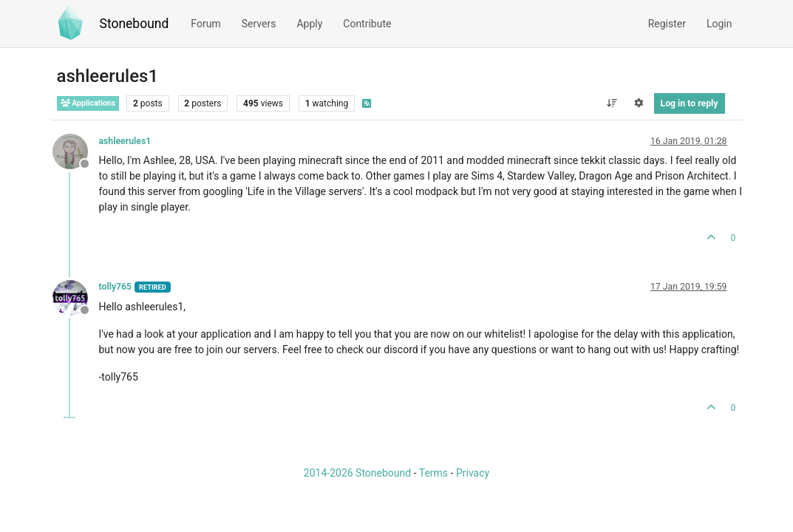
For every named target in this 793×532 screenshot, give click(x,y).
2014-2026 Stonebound (357, 473)
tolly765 (116, 287)
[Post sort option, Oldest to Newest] (612, 103)
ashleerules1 (125, 141)
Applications (88, 103)
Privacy (473, 473)
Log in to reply (690, 103)
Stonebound (135, 24)
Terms (433, 473)
